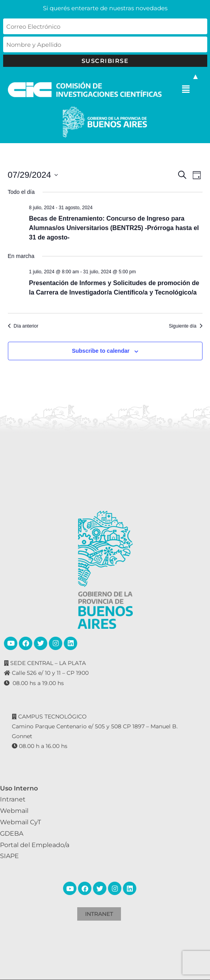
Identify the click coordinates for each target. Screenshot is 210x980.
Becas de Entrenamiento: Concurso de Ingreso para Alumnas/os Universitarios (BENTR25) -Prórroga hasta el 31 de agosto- (114, 228)
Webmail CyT (20, 822)
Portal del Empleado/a (35, 845)
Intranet (13, 799)
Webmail (14, 811)
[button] (186, 89)
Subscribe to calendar (100, 351)
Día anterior (23, 326)
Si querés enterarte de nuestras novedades (105, 8)
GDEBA (12, 834)
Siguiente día (185, 326)
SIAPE (9, 856)
